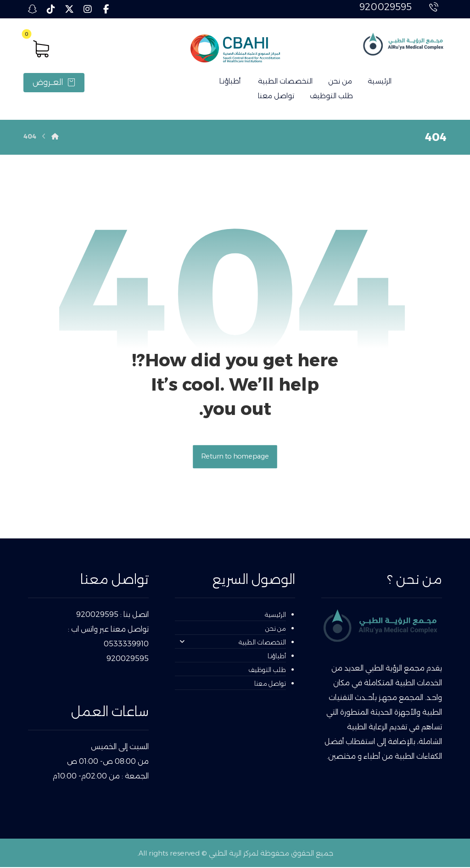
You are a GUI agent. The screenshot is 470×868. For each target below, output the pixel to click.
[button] (106, 9)
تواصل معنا (270, 684)
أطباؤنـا (277, 657)
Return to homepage (235, 457)
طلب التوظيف (267, 671)
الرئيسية (275, 616)
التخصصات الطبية (233, 643)
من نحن (276, 629)
